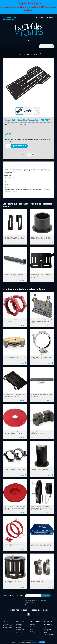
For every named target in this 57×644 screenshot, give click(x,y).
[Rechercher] (47, 46)
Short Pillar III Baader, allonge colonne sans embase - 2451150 (41, 470)
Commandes (33, 628)
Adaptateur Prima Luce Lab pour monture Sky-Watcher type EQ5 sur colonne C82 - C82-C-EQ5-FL (15, 508)
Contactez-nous (20, 629)
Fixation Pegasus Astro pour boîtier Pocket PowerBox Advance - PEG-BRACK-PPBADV (14, 239)
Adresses (32, 631)
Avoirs (31, 630)
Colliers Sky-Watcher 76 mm (38, 581)
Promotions (6, 624)
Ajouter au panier (19, 146)
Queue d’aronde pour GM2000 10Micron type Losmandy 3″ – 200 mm (15, 395)
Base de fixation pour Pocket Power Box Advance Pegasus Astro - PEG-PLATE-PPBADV (41, 276)
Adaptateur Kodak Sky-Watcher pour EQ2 (15, 357)
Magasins (19, 633)
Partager (29, 155)
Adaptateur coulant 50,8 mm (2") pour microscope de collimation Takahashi (41, 238)
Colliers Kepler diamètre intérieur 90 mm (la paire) (15, 470)
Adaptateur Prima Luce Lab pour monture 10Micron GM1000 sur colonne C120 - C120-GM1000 (15, 434)
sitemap (18, 631)
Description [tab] (10, 165)
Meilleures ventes (7, 628)
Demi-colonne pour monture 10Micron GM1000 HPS (14, 582)
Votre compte (35, 622)
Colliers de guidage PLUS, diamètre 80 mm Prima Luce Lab (15, 545)
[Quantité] (7, 146)
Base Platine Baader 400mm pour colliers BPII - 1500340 (42, 395)
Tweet (33, 155)
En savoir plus (36, 642)
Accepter (42, 642)
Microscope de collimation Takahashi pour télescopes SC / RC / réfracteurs (14, 275)
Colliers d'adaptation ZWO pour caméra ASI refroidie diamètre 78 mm (41, 358)
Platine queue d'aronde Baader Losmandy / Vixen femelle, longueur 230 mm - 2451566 (42, 321)
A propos (19, 628)
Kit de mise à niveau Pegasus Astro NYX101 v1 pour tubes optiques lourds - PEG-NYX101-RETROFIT (41, 508)
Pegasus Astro (23, 125)
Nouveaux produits (8, 626)
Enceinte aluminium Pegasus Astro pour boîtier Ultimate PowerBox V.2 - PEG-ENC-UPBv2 (42, 546)
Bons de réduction (34, 633)
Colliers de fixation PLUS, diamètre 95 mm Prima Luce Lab (15, 321)
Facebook (29, 614)
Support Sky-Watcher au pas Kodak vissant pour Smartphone (40, 433)
